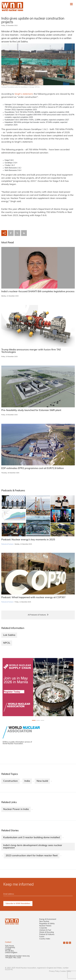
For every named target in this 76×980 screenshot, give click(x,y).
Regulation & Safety (47, 924)
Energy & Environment (48, 919)
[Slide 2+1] (42, 720)
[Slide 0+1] (34, 720)
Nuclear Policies (45, 926)
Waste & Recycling (46, 932)
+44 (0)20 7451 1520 (13, 958)
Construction (10, 781)
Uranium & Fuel (45, 930)
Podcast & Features (47, 935)
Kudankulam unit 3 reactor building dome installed (31, 838)
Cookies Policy (65, 971)
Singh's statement (24, 94)
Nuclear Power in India (16, 809)
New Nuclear (44, 922)
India (27, 781)
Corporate (43, 928)
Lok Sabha (9, 635)
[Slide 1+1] (38, 720)
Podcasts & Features (7, 544)
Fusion (42, 937)
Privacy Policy (54, 971)
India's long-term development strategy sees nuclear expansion (33, 847)
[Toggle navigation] (71, 4)
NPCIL (7, 643)
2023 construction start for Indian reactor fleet (32, 856)
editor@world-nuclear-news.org (17, 956)
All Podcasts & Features (37, 615)
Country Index (45, 939)
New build (42, 781)
